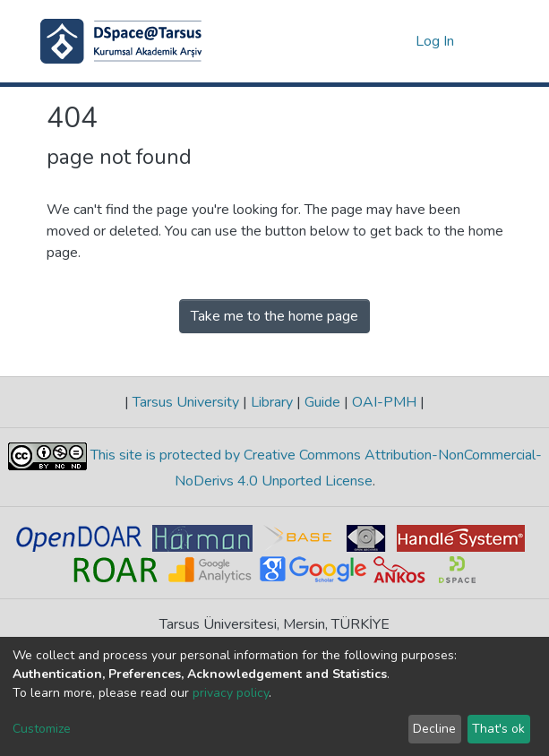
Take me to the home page (274, 316)
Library (272, 402)
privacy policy (231, 693)
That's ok (498, 729)
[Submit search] (373, 41)
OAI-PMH (384, 402)
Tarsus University (186, 402)
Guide (322, 402)
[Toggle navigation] (492, 41)
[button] (399, 41)
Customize (42, 729)
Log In (436, 41)
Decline (434, 729)
